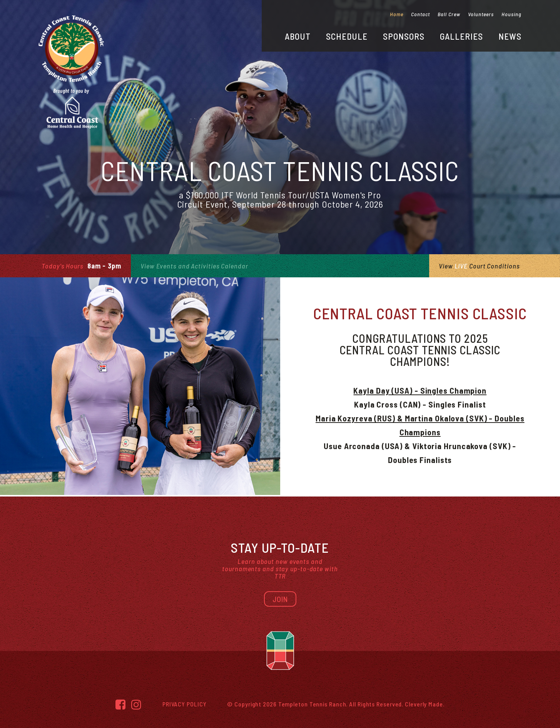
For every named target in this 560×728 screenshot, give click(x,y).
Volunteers (481, 14)
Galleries (461, 36)
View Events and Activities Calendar (194, 266)
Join (280, 599)
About (298, 36)
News (510, 36)
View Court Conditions (479, 266)
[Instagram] (136, 704)
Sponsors (404, 36)
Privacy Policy (185, 704)
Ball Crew (449, 14)
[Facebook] (121, 704)
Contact (420, 14)
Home (397, 14)
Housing (512, 14)
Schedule (347, 36)
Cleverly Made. (425, 704)
